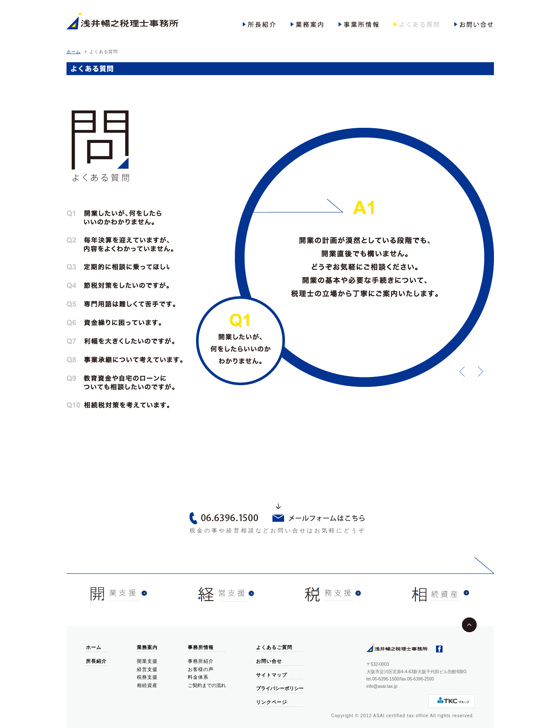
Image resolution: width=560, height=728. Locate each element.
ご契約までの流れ (207, 685)
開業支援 (147, 661)
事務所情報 (201, 647)
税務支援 (147, 677)
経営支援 (147, 669)
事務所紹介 (201, 661)
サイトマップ (272, 675)
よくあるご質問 (274, 647)
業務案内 (147, 647)
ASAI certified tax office (401, 716)
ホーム (74, 52)
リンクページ (272, 702)
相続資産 (147, 685)
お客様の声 (201, 669)
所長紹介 (96, 661)
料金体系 (198, 677)
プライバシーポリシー (280, 688)
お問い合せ (269, 661)
